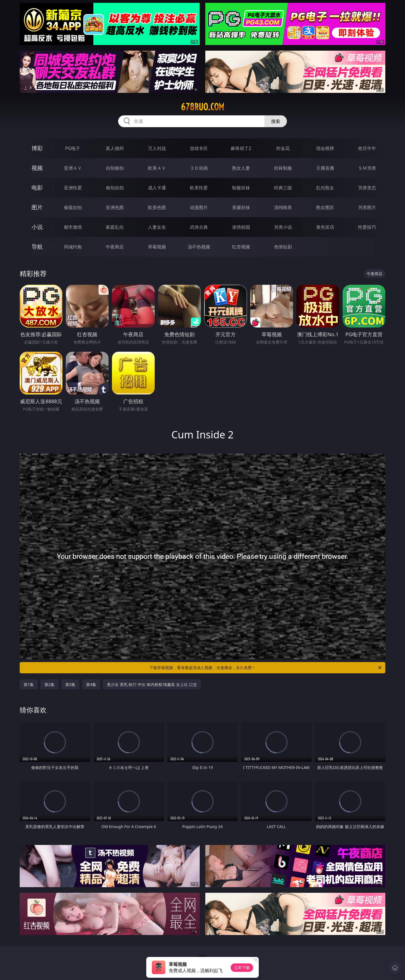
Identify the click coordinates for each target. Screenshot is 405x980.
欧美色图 (157, 207)
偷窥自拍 (73, 207)
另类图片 (367, 207)
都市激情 (73, 227)
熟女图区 (325, 207)
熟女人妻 (241, 168)
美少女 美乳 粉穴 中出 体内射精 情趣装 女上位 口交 (152, 684)
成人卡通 (157, 188)
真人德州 (115, 148)
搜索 (276, 121)
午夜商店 (115, 247)
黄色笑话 (325, 227)
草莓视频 (157, 247)
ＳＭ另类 (367, 168)
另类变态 (367, 188)
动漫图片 (199, 207)
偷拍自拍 (115, 188)
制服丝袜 (241, 188)
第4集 (91, 684)
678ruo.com (202, 107)
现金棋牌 (325, 148)
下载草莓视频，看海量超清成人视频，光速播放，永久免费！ (266, 668)
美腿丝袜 (241, 207)
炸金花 (283, 148)
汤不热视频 (199, 247)
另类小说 (283, 227)
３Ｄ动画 (199, 168)
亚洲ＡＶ (73, 168)
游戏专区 (199, 148)
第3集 (70, 684)
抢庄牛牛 (367, 148)
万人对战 (157, 148)
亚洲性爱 (73, 188)
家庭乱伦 (115, 227)
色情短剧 (283, 247)
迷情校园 (241, 227)
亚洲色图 (115, 207)
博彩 (37, 148)
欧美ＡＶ (157, 168)
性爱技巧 (367, 227)
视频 (37, 168)
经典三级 (283, 188)
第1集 (29, 684)
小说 (37, 227)
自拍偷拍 (115, 168)
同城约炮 (73, 247)
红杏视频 (241, 247)
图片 (37, 207)
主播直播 (325, 168)
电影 (37, 188)
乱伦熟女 (325, 188)
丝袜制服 (283, 168)
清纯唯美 (283, 207)
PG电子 (73, 148)
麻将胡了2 (241, 148)
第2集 (49, 684)
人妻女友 (157, 227)
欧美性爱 (199, 188)
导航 (37, 247)
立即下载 (242, 967)
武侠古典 (199, 227)
